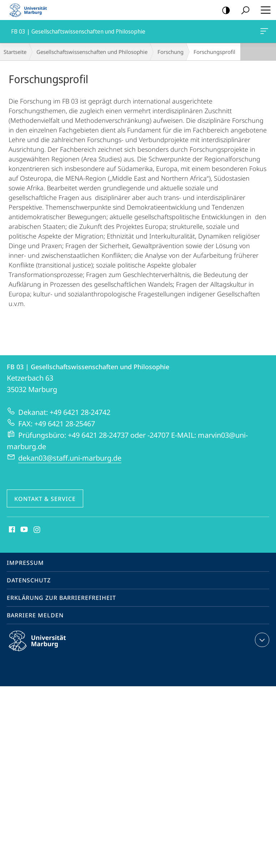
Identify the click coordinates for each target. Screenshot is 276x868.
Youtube (23, 530)
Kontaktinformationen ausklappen (261, 640)
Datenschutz (29, 580)
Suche (243, 11)
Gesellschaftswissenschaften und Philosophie (92, 52)
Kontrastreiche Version (224, 11)
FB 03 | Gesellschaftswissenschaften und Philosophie (264, 32)
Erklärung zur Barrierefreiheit (61, 598)
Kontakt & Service (45, 499)
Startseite (15, 52)
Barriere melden (35, 615)
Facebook (11, 530)
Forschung (170, 52)
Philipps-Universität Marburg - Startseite (30, 10)
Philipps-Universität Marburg (44, 647)
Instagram (37, 530)
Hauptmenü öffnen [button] (264, 10)
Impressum (25, 563)
